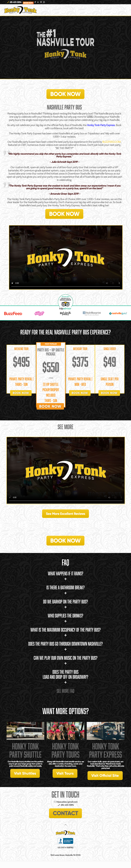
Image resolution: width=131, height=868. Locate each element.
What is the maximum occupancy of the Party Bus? (65, 632)
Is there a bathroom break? (65, 590)
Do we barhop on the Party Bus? (65, 604)
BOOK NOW (65, 94)
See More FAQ (65, 691)
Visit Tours (65, 773)
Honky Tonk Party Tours (65, 750)
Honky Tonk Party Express (101, 125)
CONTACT (65, 813)
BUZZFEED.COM (111, 142)
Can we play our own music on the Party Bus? (65, 661)
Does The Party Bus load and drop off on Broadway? (65, 677)
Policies (65, 845)
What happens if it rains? (65, 576)
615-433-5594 (15, 2)
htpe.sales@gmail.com (65, 802)
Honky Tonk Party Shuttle (25, 750)
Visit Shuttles (25, 773)
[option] (12, 313)
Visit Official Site (105, 775)
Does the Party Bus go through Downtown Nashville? (65, 646)
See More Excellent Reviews (65, 514)
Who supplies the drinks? (65, 618)
